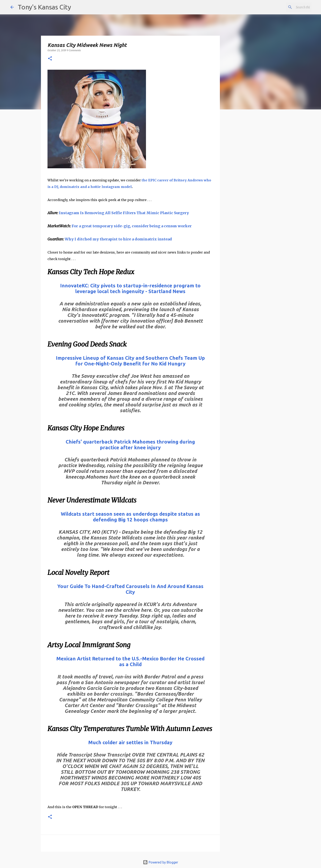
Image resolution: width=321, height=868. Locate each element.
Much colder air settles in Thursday (130, 742)
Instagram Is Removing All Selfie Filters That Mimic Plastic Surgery (124, 213)
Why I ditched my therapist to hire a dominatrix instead (118, 239)
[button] (50, 59)
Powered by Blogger (160, 862)
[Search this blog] (290, 7)
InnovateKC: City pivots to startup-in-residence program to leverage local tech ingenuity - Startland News (130, 288)
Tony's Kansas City (44, 7)
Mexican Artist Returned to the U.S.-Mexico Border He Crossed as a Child (130, 662)
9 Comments (74, 50)
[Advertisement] (253, 183)
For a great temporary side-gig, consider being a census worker (132, 226)
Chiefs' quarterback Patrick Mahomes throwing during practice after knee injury (130, 445)
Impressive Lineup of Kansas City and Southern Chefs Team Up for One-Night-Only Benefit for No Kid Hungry (130, 361)
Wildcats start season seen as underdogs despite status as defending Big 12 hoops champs (130, 517)
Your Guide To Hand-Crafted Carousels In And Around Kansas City (130, 589)
